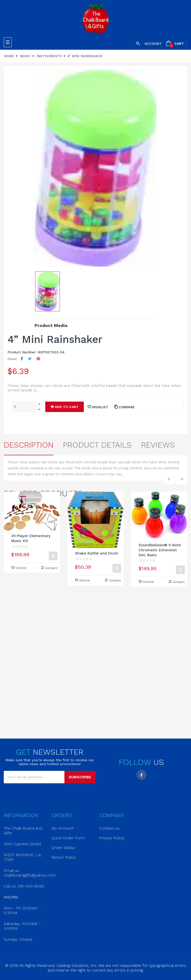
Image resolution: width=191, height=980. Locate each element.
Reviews (158, 445)
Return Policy (64, 857)
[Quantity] (24, 407)
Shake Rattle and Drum (96, 553)
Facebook (142, 775)
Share (22, 359)
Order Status (63, 848)
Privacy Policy (112, 838)
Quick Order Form (68, 838)
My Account (63, 828)
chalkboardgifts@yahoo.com (30, 875)
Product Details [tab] (97, 445)
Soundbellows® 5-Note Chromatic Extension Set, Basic (160, 550)
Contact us (109, 828)
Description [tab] (29, 445)
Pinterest (38, 359)
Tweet (30, 359)
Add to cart (65, 407)
